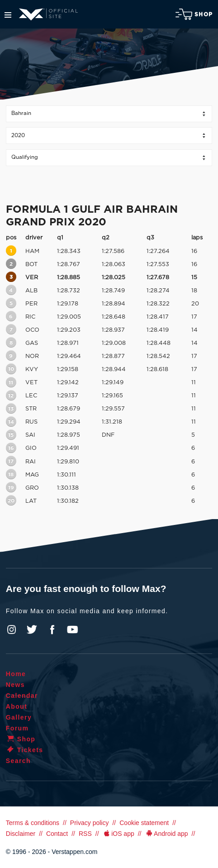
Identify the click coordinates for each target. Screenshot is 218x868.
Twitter (32, 630)
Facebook (52, 630)
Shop (194, 14)
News (15, 685)
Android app (167, 834)
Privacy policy (90, 823)
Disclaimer (21, 834)
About (17, 706)
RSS (85, 834)
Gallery (19, 717)
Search (18, 761)
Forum (17, 728)
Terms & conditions (33, 823)
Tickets (25, 750)
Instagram (12, 630)
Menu (8, 15)
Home (16, 674)
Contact (57, 834)
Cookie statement (144, 823)
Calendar (22, 696)
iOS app (118, 834)
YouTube (72, 630)
